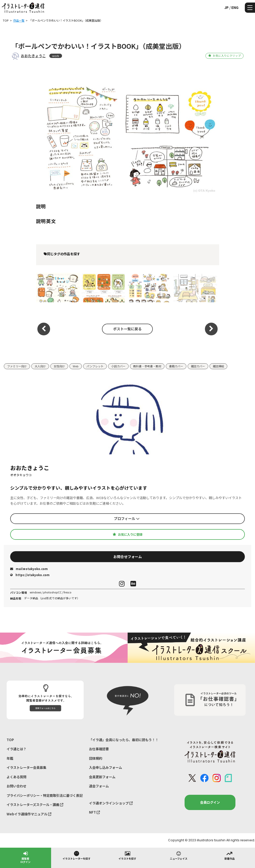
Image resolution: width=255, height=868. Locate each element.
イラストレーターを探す (77, 855)
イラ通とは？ (17, 749)
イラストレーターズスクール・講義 (35, 805)
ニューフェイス (179, 855)
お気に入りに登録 (127, 534)
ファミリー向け (17, 366)
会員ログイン (210, 802)
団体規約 (96, 758)
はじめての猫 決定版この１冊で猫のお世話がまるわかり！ (194, 287)
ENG (235, 7)
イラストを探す (127, 855)
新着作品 (230, 855)
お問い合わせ (17, 786)
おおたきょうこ (33, 56)
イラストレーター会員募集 (26, 767)
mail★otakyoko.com (29, 569)
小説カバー (118, 366)
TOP (10, 740)
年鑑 (10, 758)
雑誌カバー (198, 366)
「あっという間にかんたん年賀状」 (104, 287)
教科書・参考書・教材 (147, 366)
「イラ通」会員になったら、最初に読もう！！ (124, 740)
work (56, 56)
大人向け (40, 366)
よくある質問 (17, 777)
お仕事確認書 (99, 749)
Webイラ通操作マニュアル (29, 814)
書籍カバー (176, 366)
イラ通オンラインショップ (111, 803)
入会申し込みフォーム (106, 767)
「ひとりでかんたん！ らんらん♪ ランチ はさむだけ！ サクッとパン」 (57, 287)
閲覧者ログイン (25, 857)
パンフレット (95, 366)
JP (226, 7)
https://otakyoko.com (30, 575)
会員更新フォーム (102, 777)
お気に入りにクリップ (224, 56)
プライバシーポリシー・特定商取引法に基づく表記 (45, 795)
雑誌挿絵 (218, 366)
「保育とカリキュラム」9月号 (149, 287)
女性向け (59, 366)
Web (76, 366)
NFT (94, 812)
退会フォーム (99, 786)
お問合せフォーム (128, 557)
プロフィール (127, 518)
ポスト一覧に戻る (127, 329)
